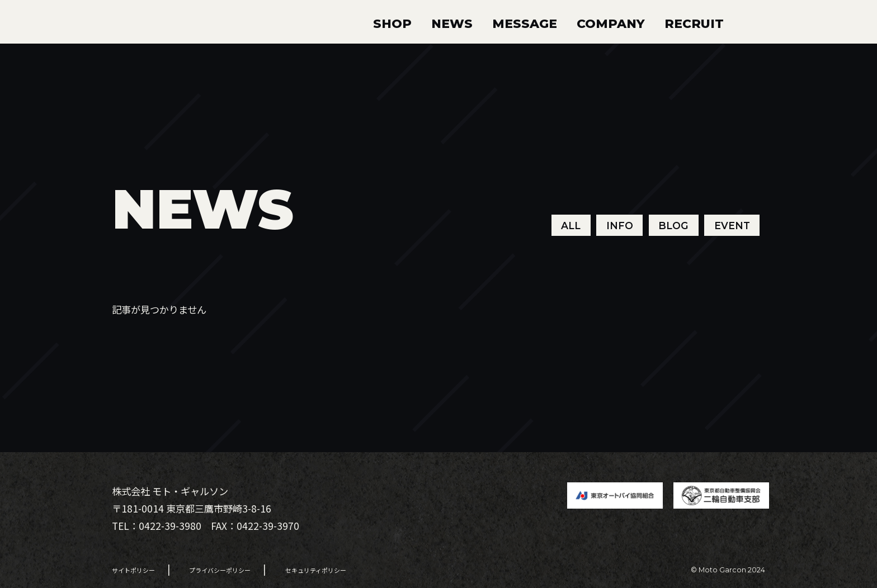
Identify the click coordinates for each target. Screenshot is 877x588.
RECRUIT (694, 23)
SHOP (392, 23)
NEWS (452, 23)
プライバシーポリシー (220, 570)
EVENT (732, 225)
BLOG (673, 225)
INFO (620, 225)
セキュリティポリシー (316, 570)
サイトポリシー (133, 570)
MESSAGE (525, 23)
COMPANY (611, 23)
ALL (571, 225)
